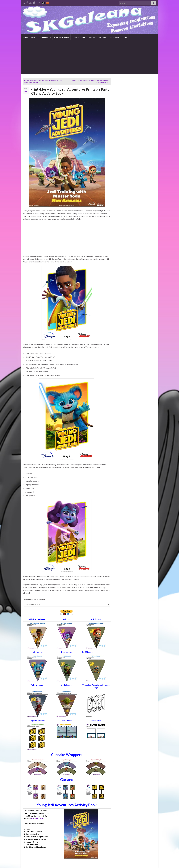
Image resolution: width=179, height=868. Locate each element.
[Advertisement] (89, 57)
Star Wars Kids (37, 818)
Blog (33, 37)
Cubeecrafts (45, 37)
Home (25, 37)
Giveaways (114, 37)
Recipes (92, 37)
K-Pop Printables (62, 37)
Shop (125, 37)
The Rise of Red (79, 37)
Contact (103, 37)
